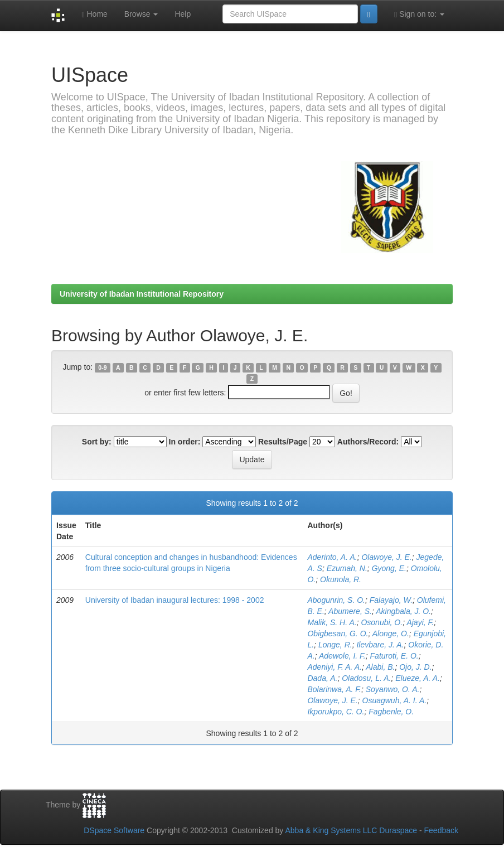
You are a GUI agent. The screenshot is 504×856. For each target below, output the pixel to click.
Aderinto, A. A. (332, 557)
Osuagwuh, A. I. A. (395, 700)
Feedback (441, 830)
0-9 (102, 367)
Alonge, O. (391, 633)
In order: (185, 442)
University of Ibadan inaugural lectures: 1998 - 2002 (175, 600)
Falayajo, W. (391, 600)
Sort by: (97, 442)
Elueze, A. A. (418, 678)
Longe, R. (335, 645)
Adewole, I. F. (342, 656)
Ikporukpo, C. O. (336, 712)
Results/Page (283, 442)
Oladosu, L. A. (366, 678)
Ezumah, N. (347, 568)
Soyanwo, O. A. (393, 689)
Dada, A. (322, 678)
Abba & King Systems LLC (331, 830)
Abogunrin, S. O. (336, 600)
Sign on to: (419, 14)
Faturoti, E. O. (394, 656)
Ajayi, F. (420, 622)
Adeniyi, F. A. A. (335, 667)
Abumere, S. (350, 611)
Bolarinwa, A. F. (334, 689)
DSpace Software (114, 830)
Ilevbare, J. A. (380, 645)
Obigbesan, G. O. (338, 633)
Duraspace (398, 830)
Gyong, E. (389, 568)
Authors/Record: (368, 442)
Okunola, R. (341, 579)
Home (94, 14)
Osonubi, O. (382, 622)
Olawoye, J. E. (386, 557)
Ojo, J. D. (415, 667)
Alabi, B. (380, 667)
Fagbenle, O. (391, 712)
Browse (141, 14)
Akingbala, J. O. (403, 611)
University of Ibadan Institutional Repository (142, 294)
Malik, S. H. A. (332, 622)
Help (183, 14)
